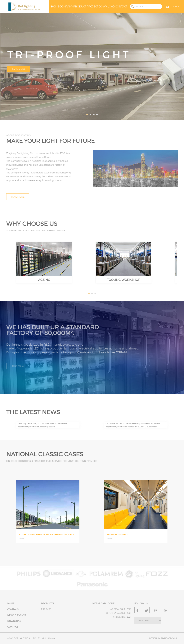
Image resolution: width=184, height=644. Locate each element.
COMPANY (66, 6)
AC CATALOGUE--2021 (121, 609)
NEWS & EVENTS (17, 615)
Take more (19, 69)
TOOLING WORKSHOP (124, 271)
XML (44, 638)
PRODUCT (80, 6)
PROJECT (92, 6)
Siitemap (52, 638)
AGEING (44, 271)
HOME (55, 6)
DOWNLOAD (107, 6)
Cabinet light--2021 (122, 617)
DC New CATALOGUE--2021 (118, 613)
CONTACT (121, 6)
